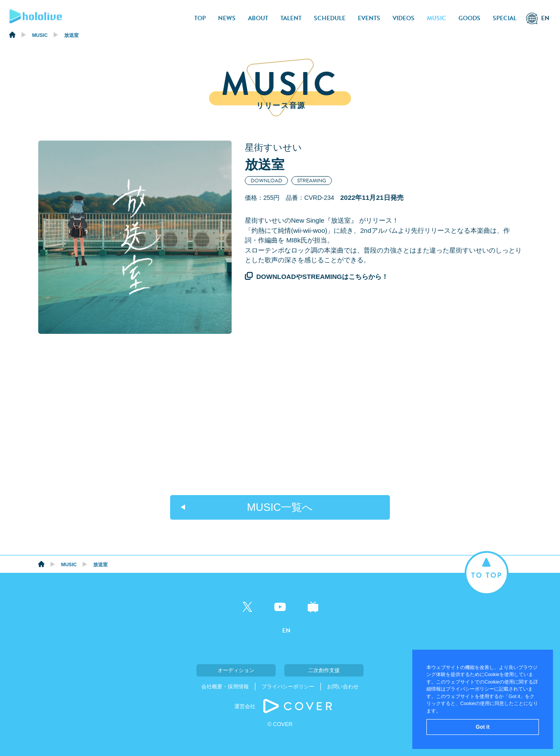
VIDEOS (404, 18)
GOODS (469, 18)
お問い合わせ (343, 687)
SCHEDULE (330, 18)
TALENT (291, 18)
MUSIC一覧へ (280, 507)
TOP (200, 18)
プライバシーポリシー (288, 687)
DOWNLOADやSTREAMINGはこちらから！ (322, 277)
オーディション (236, 670)
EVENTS (369, 18)
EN (545, 18)
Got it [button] (482, 727)
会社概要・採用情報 (225, 687)
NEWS (227, 18)
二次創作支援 (324, 670)
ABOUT (258, 18)
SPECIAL (505, 18)
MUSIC (436, 18)
